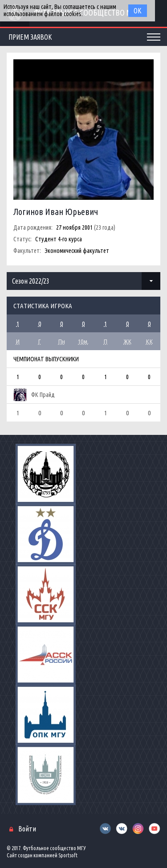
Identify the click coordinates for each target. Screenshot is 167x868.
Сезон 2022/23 (31, 281)
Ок (138, 11)
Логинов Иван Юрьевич (56, 212)
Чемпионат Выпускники (46, 359)
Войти (27, 829)
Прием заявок (30, 37)
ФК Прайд (43, 395)
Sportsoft (68, 855)
